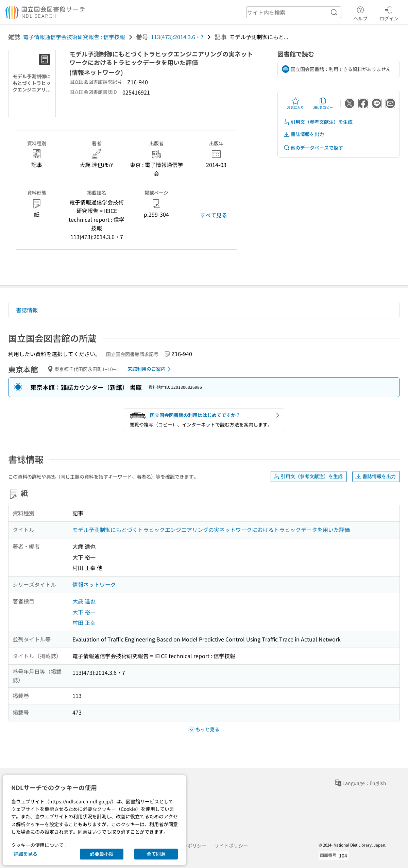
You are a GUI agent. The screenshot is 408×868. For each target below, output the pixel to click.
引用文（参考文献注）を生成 (318, 122)
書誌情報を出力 (304, 134)
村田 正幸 (84, 622)
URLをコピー (323, 103)
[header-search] (294, 12)
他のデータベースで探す (313, 148)
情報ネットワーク (94, 584)
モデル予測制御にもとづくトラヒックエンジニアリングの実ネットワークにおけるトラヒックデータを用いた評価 (211, 530)
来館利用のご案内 (150, 369)
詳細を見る (26, 854)
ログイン (389, 13)
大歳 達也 (84, 601)
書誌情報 (27, 310)
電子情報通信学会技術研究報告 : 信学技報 (74, 37)
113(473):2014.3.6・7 (177, 37)
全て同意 (156, 854)
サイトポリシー (231, 846)
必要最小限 (102, 854)
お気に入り (295, 103)
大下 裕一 (84, 612)
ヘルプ (360, 13)
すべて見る (214, 215)
